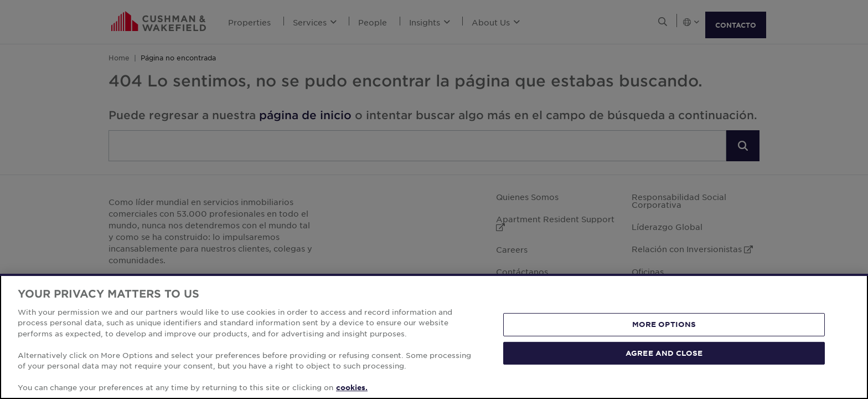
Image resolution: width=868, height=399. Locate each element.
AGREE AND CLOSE (664, 352)
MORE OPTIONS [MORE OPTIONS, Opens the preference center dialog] (664, 324)
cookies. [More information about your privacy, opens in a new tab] (352, 387)
